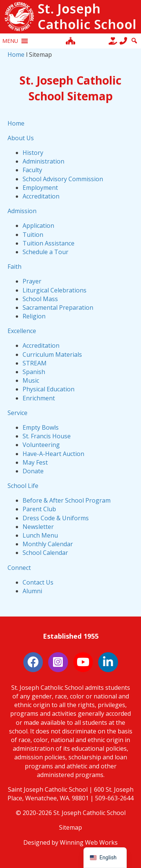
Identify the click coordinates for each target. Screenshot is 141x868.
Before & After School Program (67, 500)
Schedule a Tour (45, 252)
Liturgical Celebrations (55, 290)
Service (17, 413)
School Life (23, 486)
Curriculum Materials (52, 354)
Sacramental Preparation (58, 308)
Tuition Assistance (49, 243)
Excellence (22, 331)
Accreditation (41, 196)
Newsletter (38, 527)
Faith (14, 267)
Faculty (32, 170)
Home (16, 55)
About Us (21, 138)
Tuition (33, 235)
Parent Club (39, 509)
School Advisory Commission (63, 179)
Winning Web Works (89, 842)
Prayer (32, 281)
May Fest (35, 462)
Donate (33, 471)
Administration (43, 161)
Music (31, 380)
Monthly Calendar (48, 544)
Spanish (34, 372)
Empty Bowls (41, 427)
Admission (22, 211)
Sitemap (70, 827)
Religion (34, 316)
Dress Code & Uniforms (56, 518)
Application (38, 226)
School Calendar (45, 553)
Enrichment (39, 398)
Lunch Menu (40, 535)
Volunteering (41, 445)
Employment (40, 188)
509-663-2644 (114, 798)
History (33, 153)
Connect (19, 568)
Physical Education (49, 389)
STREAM (35, 363)
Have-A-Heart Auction (53, 454)
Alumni (32, 591)
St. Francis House (47, 436)
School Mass (40, 299)
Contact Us (38, 582)
